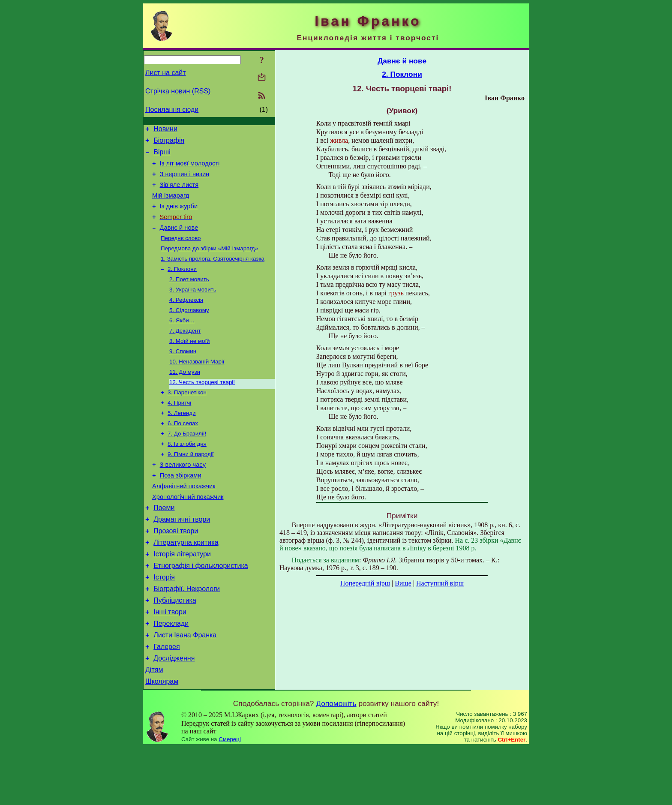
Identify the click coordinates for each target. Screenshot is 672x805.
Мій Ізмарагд (171, 204)
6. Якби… (182, 341)
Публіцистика (175, 649)
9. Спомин (183, 374)
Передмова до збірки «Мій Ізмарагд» (209, 263)
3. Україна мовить (193, 308)
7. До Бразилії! (187, 464)
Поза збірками (181, 510)
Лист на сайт (166, 73)
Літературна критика (186, 584)
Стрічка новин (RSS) (178, 91)
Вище (403, 583)
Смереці (230, 797)
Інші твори (170, 662)
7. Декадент (185, 352)
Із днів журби (179, 216)
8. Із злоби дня (187, 475)
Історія (164, 623)
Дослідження (174, 713)
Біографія (169, 143)
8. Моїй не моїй (190, 363)
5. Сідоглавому (189, 330)
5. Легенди (182, 441)
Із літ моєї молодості (190, 168)
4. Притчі (179, 430)
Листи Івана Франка (185, 687)
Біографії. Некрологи (187, 636)
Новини (165, 130)
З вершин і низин (185, 180)
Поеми (164, 546)
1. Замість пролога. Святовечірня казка (213, 274)
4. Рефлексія (186, 319)
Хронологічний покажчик (188, 534)
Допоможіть (336, 761)
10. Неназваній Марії (197, 386)
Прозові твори (176, 572)
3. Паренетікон (187, 419)
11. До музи (185, 397)
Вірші (162, 156)
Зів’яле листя (179, 192)
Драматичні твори (182, 559)
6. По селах (183, 452)
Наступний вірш (440, 583)
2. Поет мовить (189, 296)
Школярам (162, 739)
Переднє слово (181, 252)
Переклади (171, 674)
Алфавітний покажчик (184, 522)
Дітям (154, 726)
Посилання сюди (172, 110)
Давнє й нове (179, 240)
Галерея (166, 700)
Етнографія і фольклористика (201, 610)
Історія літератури (182, 597)
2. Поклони (182, 285)
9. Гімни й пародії (190, 486)
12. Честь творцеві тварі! (202, 408)
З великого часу (183, 498)
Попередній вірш (365, 583)
